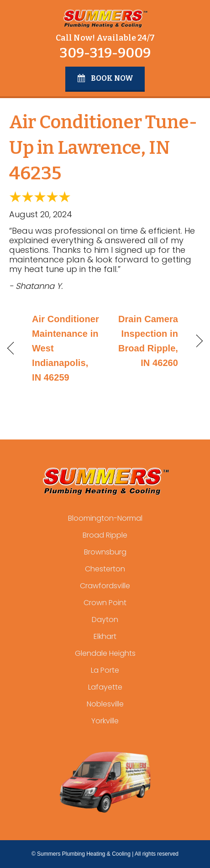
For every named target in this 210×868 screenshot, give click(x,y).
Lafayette (105, 687)
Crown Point (105, 603)
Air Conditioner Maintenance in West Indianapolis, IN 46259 (66, 348)
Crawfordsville (105, 586)
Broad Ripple (105, 535)
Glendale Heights (105, 653)
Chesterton (105, 569)
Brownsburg (105, 552)
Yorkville (105, 721)
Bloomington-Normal (105, 518)
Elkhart (105, 636)
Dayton (105, 620)
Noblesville (105, 704)
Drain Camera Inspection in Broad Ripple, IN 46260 (144, 341)
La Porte (105, 670)
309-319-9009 (105, 53)
